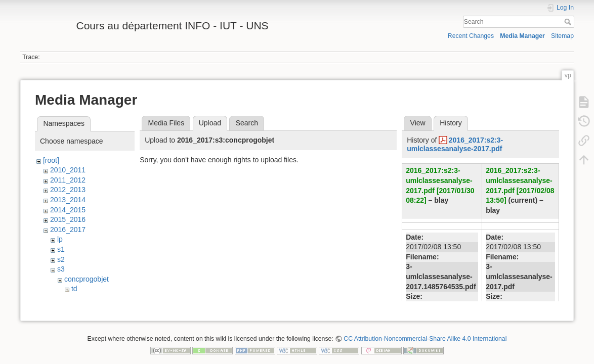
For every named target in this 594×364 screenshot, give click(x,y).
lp (60, 239)
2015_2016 (68, 219)
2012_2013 (68, 190)
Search (569, 22)
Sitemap (562, 36)
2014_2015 (68, 210)
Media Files (166, 123)
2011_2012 (68, 180)
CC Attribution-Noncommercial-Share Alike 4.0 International (425, 331)
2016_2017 (68, 230)
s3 (61, 269)
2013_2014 (68, 200)
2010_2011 (68, 170)
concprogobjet (87, 279)
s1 (61, 249)
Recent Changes (471, 36)
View (418, 123)
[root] (51, 160)
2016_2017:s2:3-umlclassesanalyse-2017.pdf (455, 144)
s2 (61, 259)
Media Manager (522, 36)
